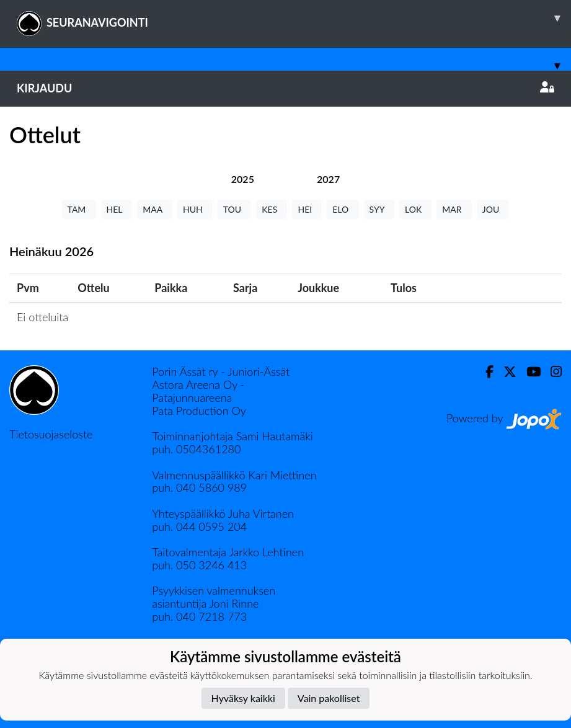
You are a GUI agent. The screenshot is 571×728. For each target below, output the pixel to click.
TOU (235, 209)
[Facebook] (485, 372)
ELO (343, 209)
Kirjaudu (285, 88)
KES (272, 209)
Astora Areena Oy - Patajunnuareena (198, 391)
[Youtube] (529, 372)
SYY (379, 209)
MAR (454, 209)
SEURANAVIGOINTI (294, 18)
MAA (155, 209)
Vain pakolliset (329, 698)
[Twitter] (505, 372)
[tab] (243, 179)
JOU (493, 209)
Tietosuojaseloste (51, 434)
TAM (79, 209)
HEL (117, 209)
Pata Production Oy (199, 411)
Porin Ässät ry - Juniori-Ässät (221, 371)
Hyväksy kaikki (243, 698)
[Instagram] (551, 372)
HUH (195, 209)
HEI (307, 209)
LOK (415, 209)
